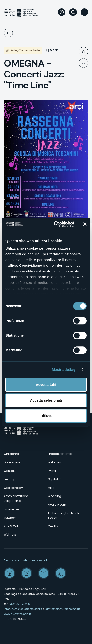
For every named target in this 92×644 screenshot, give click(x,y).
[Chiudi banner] (85, 224)
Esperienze (11, 509)
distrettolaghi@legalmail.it (63, 609)
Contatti (10, 471)
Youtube (44, 573)
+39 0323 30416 (19, 604)
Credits (53, 526)
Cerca (73, 12)
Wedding (54, 496)
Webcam (54, 462)
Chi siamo (11, 454)
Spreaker (61, 573)
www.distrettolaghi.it (17, 614)
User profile (62, 12)
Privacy (9, 479)
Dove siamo (12, 462)
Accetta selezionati (46, 400)
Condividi (83, 52)
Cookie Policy (13, 488)
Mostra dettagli (64, 370)
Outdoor (10, 518)
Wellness (10, 535)
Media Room (57, 505)
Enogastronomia (60, 454)
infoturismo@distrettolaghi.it (23, 609)
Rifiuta (46, 416)
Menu (84, 12)
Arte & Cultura (14, 526)
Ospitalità (55, 479)
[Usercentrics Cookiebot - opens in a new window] (56, 224)
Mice (51, 488)
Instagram (27, 573)
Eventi (8, 33)
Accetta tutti (46, 385)
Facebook (9, 573)
